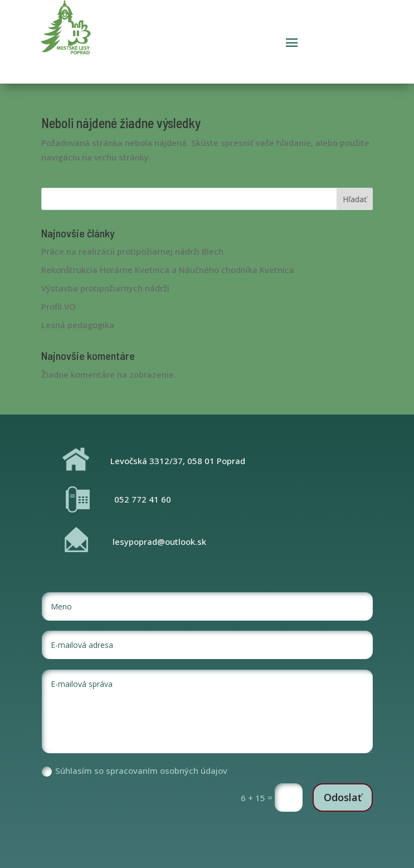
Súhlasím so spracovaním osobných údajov (135, 771)
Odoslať (343, 797)
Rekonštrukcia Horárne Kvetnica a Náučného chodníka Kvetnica (168, 270)
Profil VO (59, 306)
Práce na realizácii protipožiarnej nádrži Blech (132, 251)
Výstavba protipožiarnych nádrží (105, 288)
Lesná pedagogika (78, 325)
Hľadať (355, 199)
